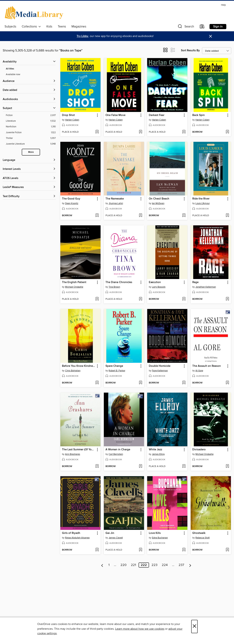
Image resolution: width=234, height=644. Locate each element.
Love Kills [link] (155, 533)
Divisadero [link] (199, 450)
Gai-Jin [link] (110, 533)
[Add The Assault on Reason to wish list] (227, 383)
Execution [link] (155, 282)
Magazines (79, 27)
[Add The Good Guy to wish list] (97, 216)
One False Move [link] (115, 115)
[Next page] (190, 565)
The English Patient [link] (74, 282)
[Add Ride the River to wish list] (227, 216)
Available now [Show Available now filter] (13, 74)
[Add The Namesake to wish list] (140, 216)
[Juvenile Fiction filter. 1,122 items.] (31, 133)
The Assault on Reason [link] (207, 366)
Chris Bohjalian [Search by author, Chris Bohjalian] (73, 371)
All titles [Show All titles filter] (10, 69)
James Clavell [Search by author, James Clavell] (116, 538)
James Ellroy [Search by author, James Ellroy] (158, 454)
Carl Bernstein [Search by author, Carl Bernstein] (116, 454)
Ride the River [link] (201, 199)
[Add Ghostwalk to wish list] (227, 550)
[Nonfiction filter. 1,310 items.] (31, 127)
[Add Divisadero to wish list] (227, 466)
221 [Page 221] (133, 565)
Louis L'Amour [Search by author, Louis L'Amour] (203, 203)
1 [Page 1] (109, 565)
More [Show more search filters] (31, 152)
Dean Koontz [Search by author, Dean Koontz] (72, 203)
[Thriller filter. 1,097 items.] (31, 138)
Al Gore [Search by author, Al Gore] (199, 371)
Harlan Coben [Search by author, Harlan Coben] (72, 120)
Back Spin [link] (199, 115)
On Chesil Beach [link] (159, 199)
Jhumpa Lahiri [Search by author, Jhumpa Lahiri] (116, 203)
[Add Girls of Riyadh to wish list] (97, 550)
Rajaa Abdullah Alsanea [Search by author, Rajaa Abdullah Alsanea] (77, 538)
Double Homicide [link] (160, 366)
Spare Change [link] (114, 366)
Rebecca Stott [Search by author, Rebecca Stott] (203, 538)
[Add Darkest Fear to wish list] (184, 132)
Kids (49, 27)
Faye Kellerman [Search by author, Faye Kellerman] (160, 371)
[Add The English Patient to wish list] (97, 299)
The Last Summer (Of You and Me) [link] (79, 450)
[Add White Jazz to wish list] (184, 466)
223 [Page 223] (154, 565)
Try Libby (82, 36)
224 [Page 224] (165, 565)
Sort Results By (190, 50)
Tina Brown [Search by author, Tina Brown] (114, 287)
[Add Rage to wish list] (227, 299)
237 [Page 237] (181, 565)
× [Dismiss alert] (211, 36)
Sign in (218, 27)
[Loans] (202, 27)
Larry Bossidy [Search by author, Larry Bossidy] (159, 287)
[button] (186, 27)
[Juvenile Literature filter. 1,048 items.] (31, 144)
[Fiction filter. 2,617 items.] (31, 115)
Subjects (10, 27)
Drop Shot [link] (68, 115)
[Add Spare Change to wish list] (140, 383)
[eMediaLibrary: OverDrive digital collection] (35, 13)
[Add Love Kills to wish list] (184, 550)
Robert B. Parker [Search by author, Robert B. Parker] (117, 371)
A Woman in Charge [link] (118, 450)
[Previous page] (102, 565)
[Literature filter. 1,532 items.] (31, 121)
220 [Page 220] (123, 565)
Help (223, 5)
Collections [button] (31, 27)
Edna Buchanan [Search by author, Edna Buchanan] (160, 538)
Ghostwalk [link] (199, 533)
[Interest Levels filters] (29, 169)
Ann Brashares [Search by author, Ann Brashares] (73, 454)
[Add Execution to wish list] (184, 299)
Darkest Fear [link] (157, 115)
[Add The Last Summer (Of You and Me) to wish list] (97, 466)
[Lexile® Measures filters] (29, 187)
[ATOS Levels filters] (29, 178)
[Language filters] (29, 160)
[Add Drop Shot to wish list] (97, 132)
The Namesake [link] (115, 199)
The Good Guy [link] (71, 199)
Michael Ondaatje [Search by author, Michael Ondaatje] (74, 287)
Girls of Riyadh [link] (71, 533)
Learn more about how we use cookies (140, 629)
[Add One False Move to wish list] (140, 132)
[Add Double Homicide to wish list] (184, 383)
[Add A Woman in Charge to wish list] (140, 466)
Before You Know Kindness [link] (79, 366)
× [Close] (194, 627)
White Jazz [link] (155, 450)
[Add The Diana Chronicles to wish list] (140, 299)
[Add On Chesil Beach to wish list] (184, 216)
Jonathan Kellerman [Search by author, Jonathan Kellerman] (206, 287)
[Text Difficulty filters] (29, 196)
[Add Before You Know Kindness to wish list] (97, 383)
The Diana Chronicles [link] (119, 282)
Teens (62, 27)
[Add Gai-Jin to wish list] (140, 550)
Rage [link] (195, 282)
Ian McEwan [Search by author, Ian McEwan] (158, 203)
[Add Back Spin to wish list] (227, 132)
